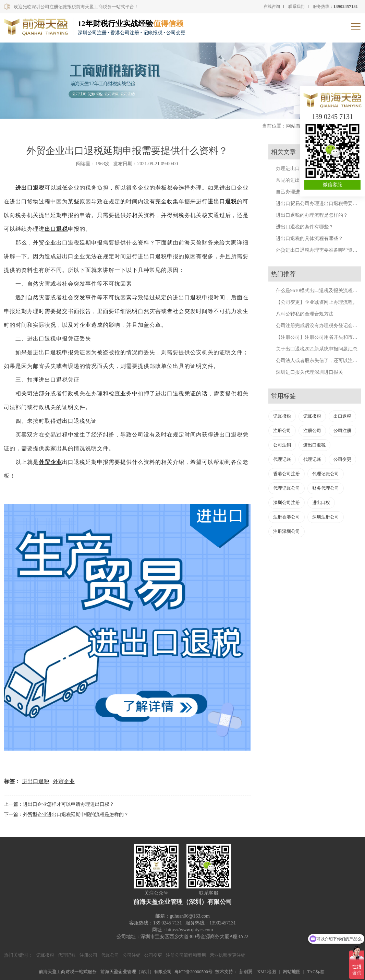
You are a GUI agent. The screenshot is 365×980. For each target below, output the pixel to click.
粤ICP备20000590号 (193, 972)
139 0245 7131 (332, 117)
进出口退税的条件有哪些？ (305, 227)
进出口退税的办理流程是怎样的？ (312, 215)
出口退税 (33, 188)
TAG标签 (316, 972)
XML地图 (267, 972)
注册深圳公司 (287, 531)
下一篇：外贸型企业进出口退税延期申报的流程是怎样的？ (66, 815)
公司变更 (342, 459)
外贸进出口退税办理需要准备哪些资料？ (319, 250)
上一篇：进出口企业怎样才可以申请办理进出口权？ (59, 804)
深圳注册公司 (326, 517)
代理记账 (282, 459)
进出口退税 (222, 201)
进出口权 (321, 503)
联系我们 (296, 7)
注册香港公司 (287, 517)
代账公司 (110, 955)
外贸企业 (64, 781)
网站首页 (296, 126)
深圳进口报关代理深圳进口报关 (309, 372)
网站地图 (292, 972)
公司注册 (342, 431)
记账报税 (282, 416)
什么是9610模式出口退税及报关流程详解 (319, 291)
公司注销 (282, 445)
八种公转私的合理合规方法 (305, 314)
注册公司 (282, 431)
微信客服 (332, 185)
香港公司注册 (287, 474)
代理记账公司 (326, 474)
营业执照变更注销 (228, 955)
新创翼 (246, 972)
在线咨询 (272, 7)
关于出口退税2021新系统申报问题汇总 (317, 349)
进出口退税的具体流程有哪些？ (309, 238)
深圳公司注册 (287, 503)
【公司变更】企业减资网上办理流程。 (317, 302)
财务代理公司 (326, 488)
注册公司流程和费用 (186, 955)
